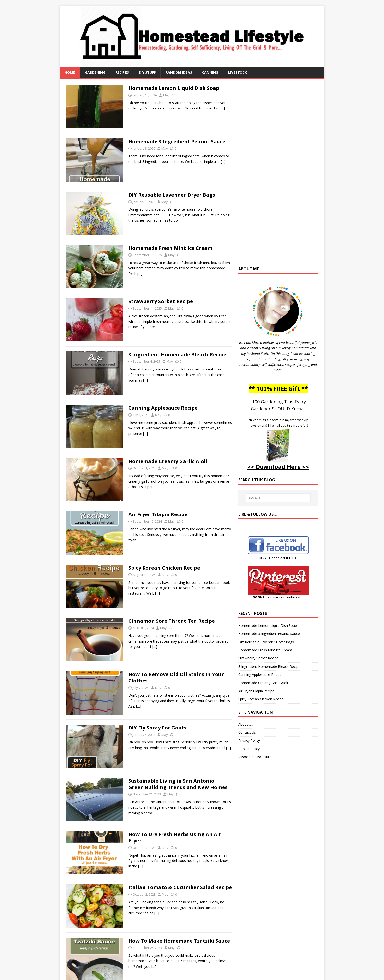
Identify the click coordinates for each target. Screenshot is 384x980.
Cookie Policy (249, 749)
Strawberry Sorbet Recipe (161, 301)
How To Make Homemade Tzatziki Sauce (179, 941)
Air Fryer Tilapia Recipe (158, 514)
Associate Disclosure (255, 757)
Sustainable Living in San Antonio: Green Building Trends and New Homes (178, 784)
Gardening (95, 72)
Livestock (238, 72)
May (166, 95)
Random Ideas (179, 72)
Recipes (122, 72)
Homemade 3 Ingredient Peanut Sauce (177, 141)
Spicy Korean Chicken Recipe (164, 568)
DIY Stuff (147, 72)
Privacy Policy (249, 740)
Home (70, 72)
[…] (222, 108)
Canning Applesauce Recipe (163, 408)
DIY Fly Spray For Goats (157, 728)
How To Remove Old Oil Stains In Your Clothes (176, 677)
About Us (246, 724)
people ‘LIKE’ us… (278, 558)
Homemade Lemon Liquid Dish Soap (174, 88)
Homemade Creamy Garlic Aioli (168, 461)
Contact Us (247, 732)
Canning (210, 72)
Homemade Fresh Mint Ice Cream (170, 248)
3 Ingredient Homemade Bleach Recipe (177, 354)
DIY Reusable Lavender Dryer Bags (172, 195)
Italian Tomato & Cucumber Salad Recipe (180, 887)
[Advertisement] (278, 175)
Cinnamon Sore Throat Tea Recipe (172, 621)
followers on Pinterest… (278, 597)
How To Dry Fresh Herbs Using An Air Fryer (175, 837)
